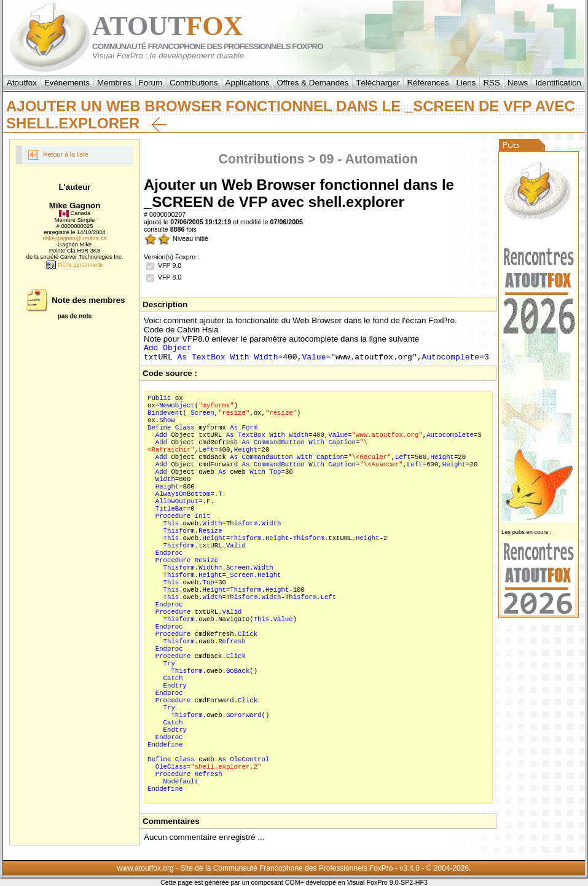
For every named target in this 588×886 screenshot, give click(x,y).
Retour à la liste (58, 155)
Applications (248, 83)
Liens (466, 83)
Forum (151, 83)
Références (428, 83)
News (518, 83)
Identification (558, 83)
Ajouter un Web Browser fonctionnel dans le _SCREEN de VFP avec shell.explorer (291, 115)
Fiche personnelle (74, 265)
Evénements (67, 83)
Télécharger (378, 83)
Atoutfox (22, 83)
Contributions (194, 83)
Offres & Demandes (312, 83)
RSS (491, 83)
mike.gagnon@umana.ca (75, 238)
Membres (114, 83)
